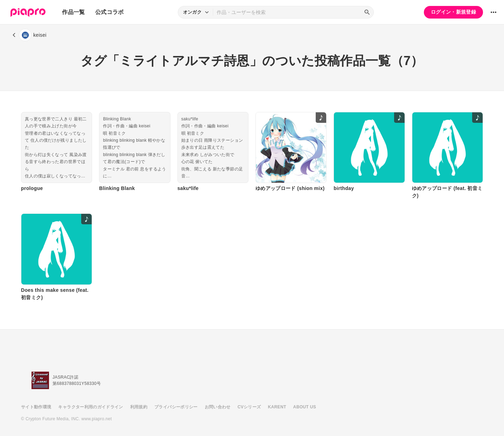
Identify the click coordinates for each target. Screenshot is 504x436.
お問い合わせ (218, 407)
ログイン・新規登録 (453, 12)
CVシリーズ (249, 407)
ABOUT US (305, 407)
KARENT (277, 407)
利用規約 (139, 407)
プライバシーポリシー (176, 407)
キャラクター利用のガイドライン (90, 407)
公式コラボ (110, 12)
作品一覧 (73, 12)
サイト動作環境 (36, 407)
